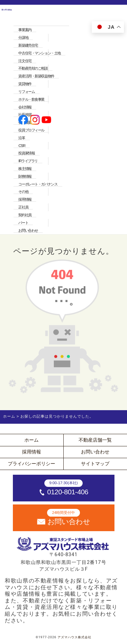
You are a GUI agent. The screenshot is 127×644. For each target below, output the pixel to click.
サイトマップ (95, 464)
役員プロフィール (31, 130)
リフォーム (26, 92)
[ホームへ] (7, 120)
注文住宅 (25, 61)
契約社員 (25, 215)
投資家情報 (26, 153)
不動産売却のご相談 (33, 68)
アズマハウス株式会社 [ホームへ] (75, 637)
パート (23, 223)
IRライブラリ (28, 161)
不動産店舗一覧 (95, 440)
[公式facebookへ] (23, 120)
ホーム (31, 440)
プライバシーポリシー (31, 464)
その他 (23, 192)
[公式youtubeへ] (47, 120)
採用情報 (25, 199)
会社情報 (25, 107)
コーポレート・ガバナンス (38, 184)
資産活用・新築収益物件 (36, 76)
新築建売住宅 (28, 45)
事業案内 (25, 30)
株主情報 (25, 169)
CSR (22, 146)
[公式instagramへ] (35, 120)
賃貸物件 (25, 84)
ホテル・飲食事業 (31, 99)
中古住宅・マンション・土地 (39, 53)
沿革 (22, 138)
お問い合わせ (28, 230)
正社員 (23, 207)
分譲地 (23, 38)
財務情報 (25, 176)
